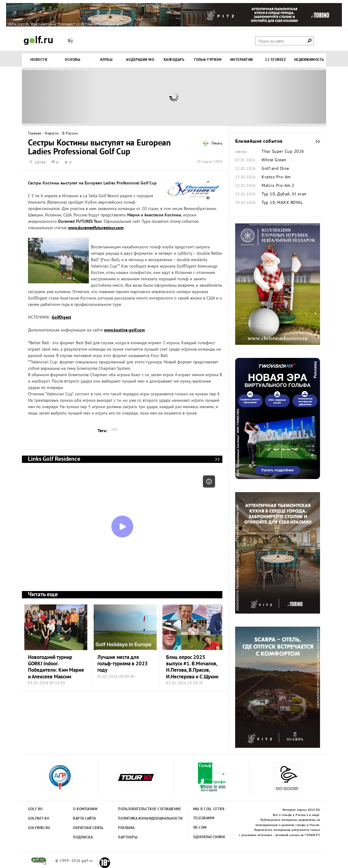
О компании (85, 809)
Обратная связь (88, 828)
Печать (217, 144)
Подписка (83, 838)
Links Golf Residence (217, 459)
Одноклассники (209, 837)
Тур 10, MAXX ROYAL (282, 203)
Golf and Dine (275, 169)
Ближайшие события (315, 142)
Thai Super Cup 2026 (283, 152)
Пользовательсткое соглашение (137, 809)
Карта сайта (85, 819)
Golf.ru (35, 809)
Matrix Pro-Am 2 (278, 186)
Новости (52, 134)
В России (70, 134)
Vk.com (200, 828)
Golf (38, 40)
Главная (35, 134)
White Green (274, 160)
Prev (60, 97)
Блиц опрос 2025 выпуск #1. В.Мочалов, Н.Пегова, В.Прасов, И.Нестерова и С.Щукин (192, 667)
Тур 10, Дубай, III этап (284, 194)
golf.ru (39, 861)
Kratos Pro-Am (276, 177)
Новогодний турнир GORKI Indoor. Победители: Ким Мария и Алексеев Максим (56, 667)
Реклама (126, 828)
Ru (70, 41)
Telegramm (204, 818)
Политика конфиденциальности (137, 819)
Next (288, 97)
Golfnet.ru (39, 819)
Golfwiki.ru (39, 828)
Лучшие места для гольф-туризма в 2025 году (123, 664)
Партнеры (128, 838)
